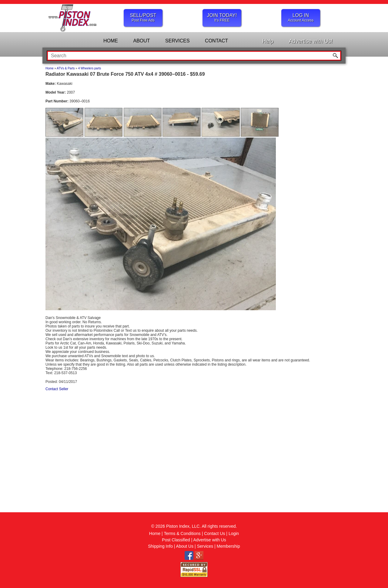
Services (205, 546)
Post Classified (176, 540)
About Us (185, 546)
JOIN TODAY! (222, 18)
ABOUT (141, 41)
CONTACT (216, 41)
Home (50, 68)
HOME (111, 41)
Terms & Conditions (182, 533)
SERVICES (177, 41)
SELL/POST (143, 18)
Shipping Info (160, 546)
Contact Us (214, 533)
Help (268, 41)
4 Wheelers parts (90, 68)
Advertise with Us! (311, 41)
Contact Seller (57, 389)
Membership (228, 546)
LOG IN (301, 18)
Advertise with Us (210, 540)
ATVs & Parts (66, 68)
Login (234, 533)
